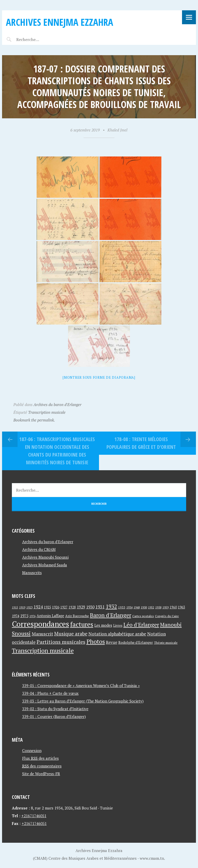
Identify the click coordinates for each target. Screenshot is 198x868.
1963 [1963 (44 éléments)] (181, 607)
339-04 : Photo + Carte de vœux (50, 693)
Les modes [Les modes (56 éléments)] (103, 625)
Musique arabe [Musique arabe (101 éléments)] (71, 634)
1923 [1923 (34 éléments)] (29, 607)
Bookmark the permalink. (34, 420)
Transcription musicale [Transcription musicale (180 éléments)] (43, 650)
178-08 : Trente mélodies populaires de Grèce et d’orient (141, 443)
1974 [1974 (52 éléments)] (15, 616)
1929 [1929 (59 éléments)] (81, 607)
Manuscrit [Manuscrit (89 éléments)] (42, 634)
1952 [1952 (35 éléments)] (151, 607)
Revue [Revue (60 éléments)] (112, 642)
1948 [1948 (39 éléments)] (137, 607)
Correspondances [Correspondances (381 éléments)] (40, 624)
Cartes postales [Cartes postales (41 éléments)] (143, 616)
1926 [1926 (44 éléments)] (56, 607)
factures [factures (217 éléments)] (82, 624)
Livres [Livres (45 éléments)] (118, 626)
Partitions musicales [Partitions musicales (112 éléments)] (61, 642)
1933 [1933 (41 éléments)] (122, 607)
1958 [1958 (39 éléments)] (158, 607)
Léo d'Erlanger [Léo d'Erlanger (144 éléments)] (141, 625)
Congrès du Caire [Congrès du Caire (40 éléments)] (167, 616)
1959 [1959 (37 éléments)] (166, 607)
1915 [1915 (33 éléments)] (15, 607)
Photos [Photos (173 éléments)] (96, 642)
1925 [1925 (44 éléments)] (47, 607)
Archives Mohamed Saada (45, 565)
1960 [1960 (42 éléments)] (173, 607)
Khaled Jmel (117, 130)
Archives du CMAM (39, 549)
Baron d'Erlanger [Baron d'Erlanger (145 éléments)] (111, 615)
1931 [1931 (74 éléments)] (100, 607)
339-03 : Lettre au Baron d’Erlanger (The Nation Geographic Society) (83, 701)
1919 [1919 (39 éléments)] (22, 607)
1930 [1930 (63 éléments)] (90, 607)
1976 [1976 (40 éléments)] (32, 616)
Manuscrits (32, 573)
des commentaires (42, 766)
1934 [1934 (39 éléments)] (129, 607)
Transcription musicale (47, 412)
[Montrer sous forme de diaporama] (99, 377)
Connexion (32, 750)
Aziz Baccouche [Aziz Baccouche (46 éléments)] (77, 616)
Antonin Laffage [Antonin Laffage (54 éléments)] (50, 616)
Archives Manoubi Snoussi (45, 557)
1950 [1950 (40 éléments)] (144, 607)
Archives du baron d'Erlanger (57, 404)
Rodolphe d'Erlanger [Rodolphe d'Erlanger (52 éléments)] (136, 642)
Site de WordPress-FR (41, 774)
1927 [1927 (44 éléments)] (64, 607)
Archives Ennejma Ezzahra (60, 22)
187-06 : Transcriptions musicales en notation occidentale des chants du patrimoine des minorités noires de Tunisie (57, 451)
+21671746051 (34, 816)
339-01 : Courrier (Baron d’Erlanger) (54, 716)
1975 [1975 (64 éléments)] (24, 616)
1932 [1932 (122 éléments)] (111, 606)
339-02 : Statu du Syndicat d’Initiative (55, 709)
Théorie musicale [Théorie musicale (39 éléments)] (166, 643)
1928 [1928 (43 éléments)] (72, 607)
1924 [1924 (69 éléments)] (38, 607)
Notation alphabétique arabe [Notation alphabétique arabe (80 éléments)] (117, 634)
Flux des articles (40, 758)
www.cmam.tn (152, 858)
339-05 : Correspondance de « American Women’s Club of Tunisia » (81, 685)
